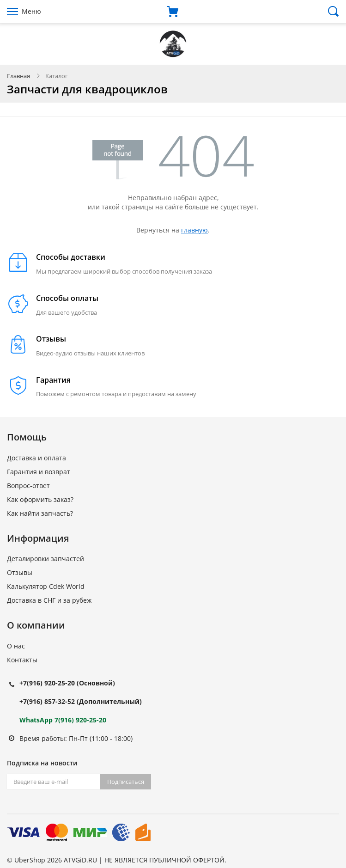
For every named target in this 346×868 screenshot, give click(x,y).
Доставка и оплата (36, 458)
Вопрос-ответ (28, 486)
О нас (16, 646)
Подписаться (126, 782)
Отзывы (20, 572)
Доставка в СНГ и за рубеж (49, 600)
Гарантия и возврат (39, 472)
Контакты (22, 660)
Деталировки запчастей (46, 559)
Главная (18, 76)
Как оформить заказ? (40, 499)
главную (194, 230)
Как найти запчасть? (40, 513)
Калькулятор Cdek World (46, 586)
